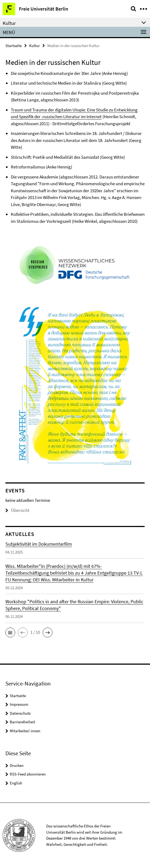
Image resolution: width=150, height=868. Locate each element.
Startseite (14, 46)
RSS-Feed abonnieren (28, 774)
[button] (10, 632)
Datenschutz (20, 713)
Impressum (19, 704)
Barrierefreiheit (22, 722)
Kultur (34, 46)
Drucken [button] (17, 765)
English (16, 783)
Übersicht (17, 510)
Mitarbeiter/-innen (25, 731)
